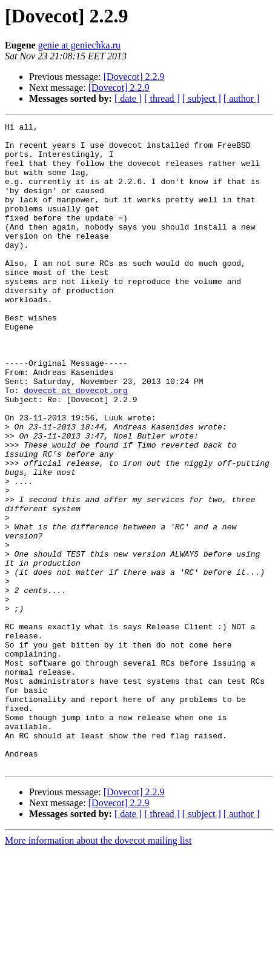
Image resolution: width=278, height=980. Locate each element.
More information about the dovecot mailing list (98, 969)
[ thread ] (162, 98)
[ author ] (242, 98)
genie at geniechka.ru (79, 45)
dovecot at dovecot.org (76, 445)
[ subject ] (202, 98)
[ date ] (128, 98)
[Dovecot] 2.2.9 (134, 77)
